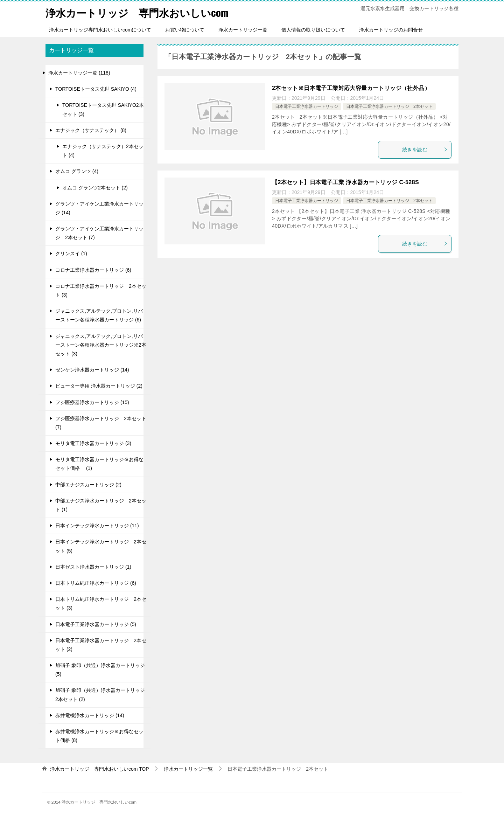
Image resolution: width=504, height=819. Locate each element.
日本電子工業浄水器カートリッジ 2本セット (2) (101, 645)
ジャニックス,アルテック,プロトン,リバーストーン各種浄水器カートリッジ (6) (99, 315)
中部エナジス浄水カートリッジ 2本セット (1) (101, 505)
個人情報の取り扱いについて (313, 30)
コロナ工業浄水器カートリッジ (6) (93, 270)
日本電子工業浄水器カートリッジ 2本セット (389, 106)
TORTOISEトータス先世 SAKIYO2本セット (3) (103, 109)
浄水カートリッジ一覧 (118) (79, 73)
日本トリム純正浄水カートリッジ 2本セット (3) (101, 603)
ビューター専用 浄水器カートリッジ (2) (99, 386)
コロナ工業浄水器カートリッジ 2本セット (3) (101, 290)
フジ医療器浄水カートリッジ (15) (92, 402)
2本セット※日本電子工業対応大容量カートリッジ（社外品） (351, 88)
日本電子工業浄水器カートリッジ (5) (96, 624)
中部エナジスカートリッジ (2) (88, 485)
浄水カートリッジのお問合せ (391, 30)
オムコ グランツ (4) (77, 171)
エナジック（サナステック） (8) (91, 130)
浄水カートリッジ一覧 (243, 30)
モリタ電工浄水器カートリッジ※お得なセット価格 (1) (99, 464)
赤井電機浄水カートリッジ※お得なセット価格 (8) (99, 736)
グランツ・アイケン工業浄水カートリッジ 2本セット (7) (99, 233)
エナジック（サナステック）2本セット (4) (103, 151)
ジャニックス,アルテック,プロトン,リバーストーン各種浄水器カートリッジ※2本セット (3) (101, 345)
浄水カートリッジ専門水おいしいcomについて (100, 30)
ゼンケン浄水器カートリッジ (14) (92, 370)
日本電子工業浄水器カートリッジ (307, 106)
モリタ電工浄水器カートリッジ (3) (93, 443)
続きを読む (425, 150)
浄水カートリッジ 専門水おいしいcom (140, 12)
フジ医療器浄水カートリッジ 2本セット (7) (101, 423)
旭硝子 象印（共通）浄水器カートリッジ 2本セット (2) (100, 695)
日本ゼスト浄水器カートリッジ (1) (93, 567)
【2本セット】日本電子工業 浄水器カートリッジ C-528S (345, 182)
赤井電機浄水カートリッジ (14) (90, 715)
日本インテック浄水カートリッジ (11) (97, 526)
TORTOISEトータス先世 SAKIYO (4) (96, 89)
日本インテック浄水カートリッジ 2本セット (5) (101, 546)
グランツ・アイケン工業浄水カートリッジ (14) (99, 208)
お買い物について (185, 30)
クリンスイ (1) (71, 254)
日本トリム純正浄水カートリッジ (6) (96, 583)
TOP (100, 769)
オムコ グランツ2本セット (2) (95, 188)
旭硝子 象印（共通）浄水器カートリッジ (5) (100, 670)
